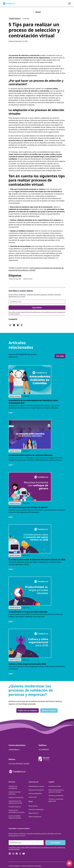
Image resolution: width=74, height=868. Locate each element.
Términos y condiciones (56, 795)
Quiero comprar (49, 710)
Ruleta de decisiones (35, 817)
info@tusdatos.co (14, 749)
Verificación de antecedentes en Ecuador (17, 811)
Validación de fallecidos (16, 798)
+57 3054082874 (44, 749)
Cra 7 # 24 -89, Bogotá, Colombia (19, 763)
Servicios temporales (35, 793)
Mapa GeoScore (34, 813)
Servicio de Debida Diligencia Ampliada (15, 817)
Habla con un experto (28, 710)
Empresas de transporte (36, 790)
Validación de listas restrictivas (15, 793)
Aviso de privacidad (55, 786)
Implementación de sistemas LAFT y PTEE (15, 802)
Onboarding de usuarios (36, 786)
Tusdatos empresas (15, 807)
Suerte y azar (33, 797)
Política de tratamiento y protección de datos (56, 791)
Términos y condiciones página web (56, 800)
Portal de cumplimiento (36, 809)
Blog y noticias (33, 806)
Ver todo (60, 356)
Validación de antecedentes (13, 787)
